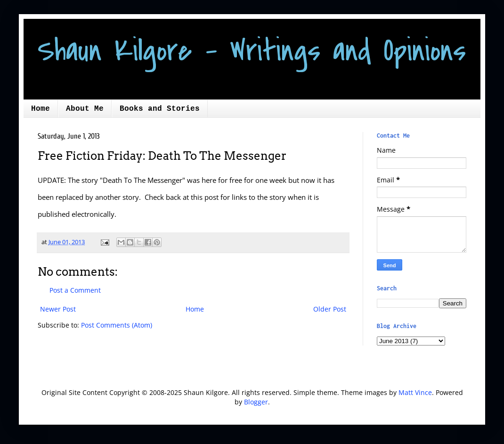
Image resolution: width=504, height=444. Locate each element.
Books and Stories (160, 109)
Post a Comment (75, 290)
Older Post (330, 309)
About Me (85, 109)
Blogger (256, 402)
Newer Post (58, 309)
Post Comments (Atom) (117, 325)
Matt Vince (415, 392)
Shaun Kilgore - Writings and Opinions (252, 51)
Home (41, 109)
